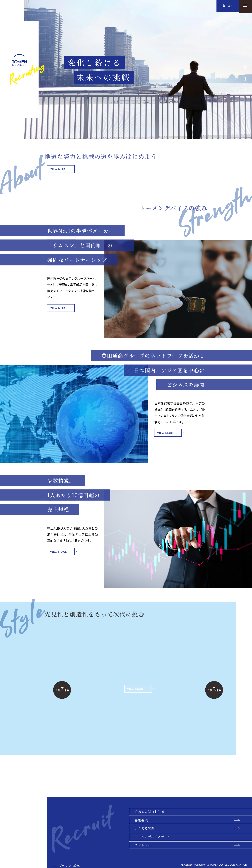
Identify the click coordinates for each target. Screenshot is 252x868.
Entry (227, 6)
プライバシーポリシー (71, 866)
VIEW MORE (58, 169)
